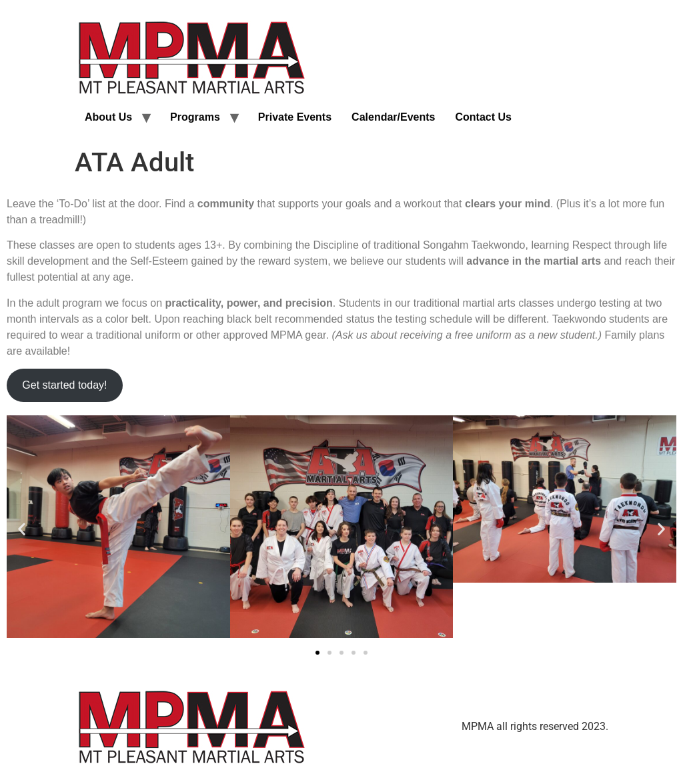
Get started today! (64, 385)
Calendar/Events (393, 117)
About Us (108, 117)
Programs (195, 117)
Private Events (295, 117)
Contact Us (483, 117)
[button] (22, 529)
